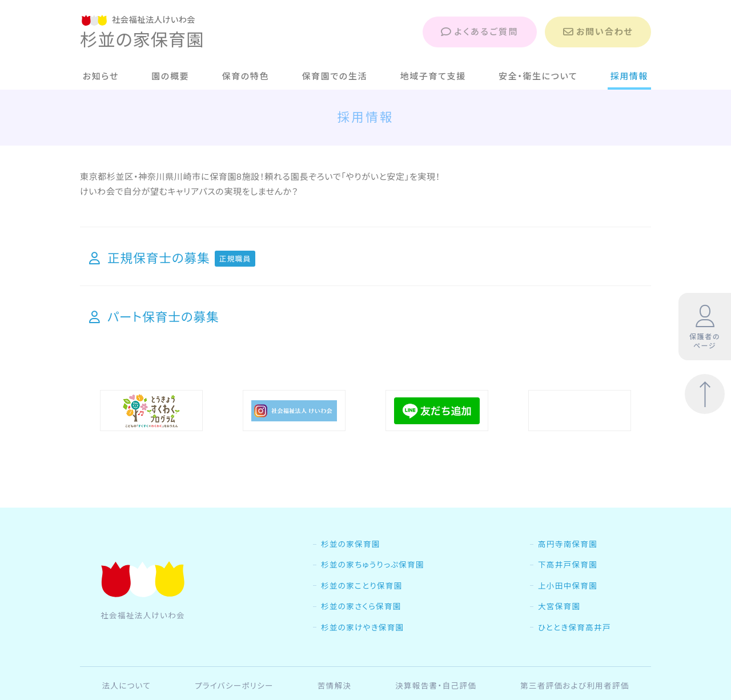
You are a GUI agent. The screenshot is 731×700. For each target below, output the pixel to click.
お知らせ (101, 76)
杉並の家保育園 (351, 568)
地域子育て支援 (433, 76)
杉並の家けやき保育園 (362, 651)
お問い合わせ (598, 32)
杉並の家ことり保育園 (362, 610)
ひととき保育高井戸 (575, 651)
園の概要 (170, 76)
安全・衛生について (538, 76)
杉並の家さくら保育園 (361, 630)
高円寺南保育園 (568, 568)
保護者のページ (705, 327)
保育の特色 (246, 76)
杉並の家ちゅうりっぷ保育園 (373, 589)
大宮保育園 (559, 630)
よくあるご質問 (480, 32)
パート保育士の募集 (154, 317)
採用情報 (630, 76)
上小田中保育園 (568, 610)
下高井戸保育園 (568, 589)
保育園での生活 (334, 76)
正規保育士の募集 (172, 258)
